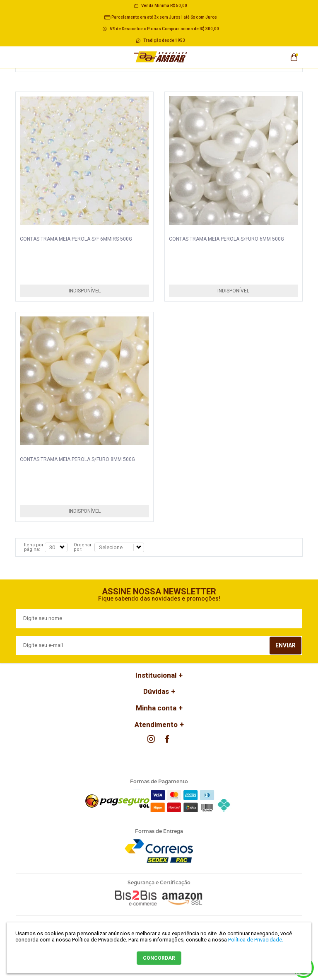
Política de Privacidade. (256, 940)
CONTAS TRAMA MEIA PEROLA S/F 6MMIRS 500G (76, 239)
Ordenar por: (83, 547)
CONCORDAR (159, 958)
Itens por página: (34, 547)
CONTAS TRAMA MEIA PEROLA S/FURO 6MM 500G (226, 239)
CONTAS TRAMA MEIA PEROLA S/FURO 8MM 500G (77, 459)
